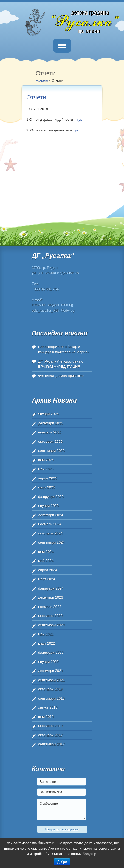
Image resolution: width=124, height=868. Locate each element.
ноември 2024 (50, 524)
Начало (42, 80)
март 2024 (47, 579)
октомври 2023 (50, 616)
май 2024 (46, 561)
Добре (62, 862)
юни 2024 (46, 552)
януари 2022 (48, 662)
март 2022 (47, 643)
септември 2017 (51, 744)
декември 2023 (51, 597)
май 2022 (46, 634)
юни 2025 (46, 460)
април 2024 (48, 570)
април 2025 (48, 478)
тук (79, 120)
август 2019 (48, 707)
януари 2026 (48, 414)
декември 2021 (51, 671)
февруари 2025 (51, 497)
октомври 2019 (50, 689)
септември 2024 (51, 542)
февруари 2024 (51, 588)
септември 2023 (51, 625)
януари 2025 (48, 506)
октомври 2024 (50, 533)
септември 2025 (51, 451)
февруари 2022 (51, 652)
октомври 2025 (50, 442)
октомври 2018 (50, 726)
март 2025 (47, 487)
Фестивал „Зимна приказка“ (61, 376)
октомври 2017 (50, 735)
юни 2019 (46, 717)
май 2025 (46, 469)
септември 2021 (51, 680)
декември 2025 (51, 423)
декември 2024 (51, 515)
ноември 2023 (50, 607)
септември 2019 (51, 698)
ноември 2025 (50, 432)
